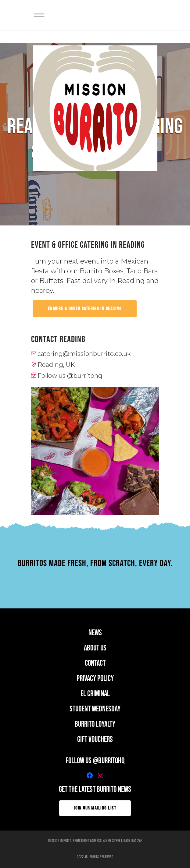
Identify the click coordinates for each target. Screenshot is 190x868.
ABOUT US (95, 648)
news (95, 633)
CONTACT (95, 663)
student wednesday (95, 709)
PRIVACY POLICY (95, 679)
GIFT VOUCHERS (95, 740)
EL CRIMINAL (95, 694)
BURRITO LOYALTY (95, 724)
